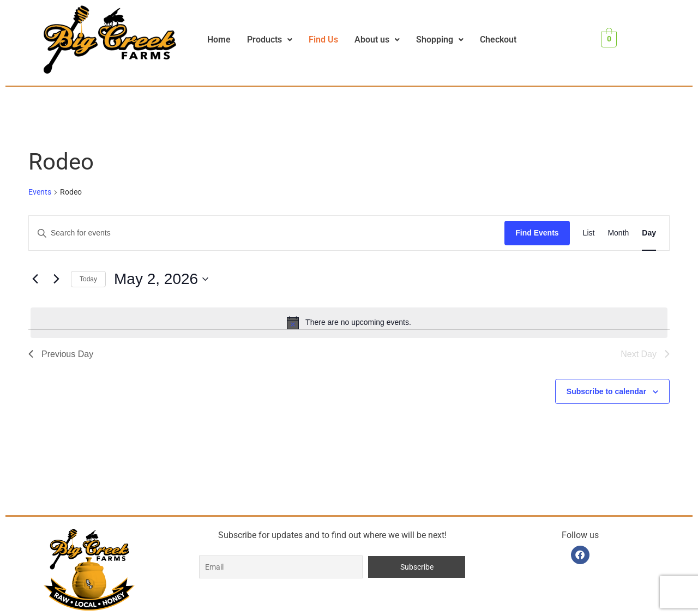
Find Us (323, 40)
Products (270, 40)
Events (40, 192)
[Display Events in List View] (589, 233)
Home (219, 40)
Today (88, 279)
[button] (270, 40)
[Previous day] (35, 279)
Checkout (498, 40)
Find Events (537, 233)
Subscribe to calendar (606, 391)
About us (377, 40)
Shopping (440, 40)
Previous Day (61, 354)
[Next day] (56, 279)
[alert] (349, 323)
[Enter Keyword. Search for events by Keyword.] (267, 233)
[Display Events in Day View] (649, 233)
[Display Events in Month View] (618, 233)
